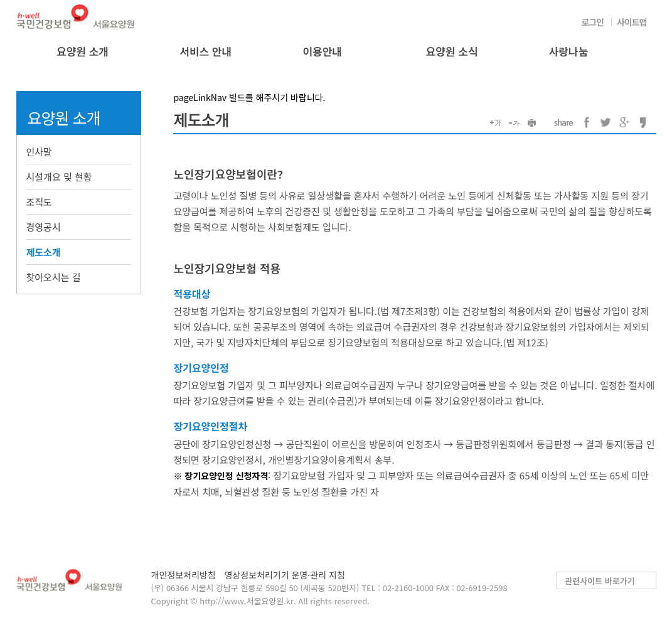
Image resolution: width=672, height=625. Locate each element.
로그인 (592, 22)
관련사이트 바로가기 (600, 581)
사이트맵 (632, 22)
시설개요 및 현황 (59, 177)
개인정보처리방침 (184, 575)
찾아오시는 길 (54, 277)
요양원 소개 (83, 51)
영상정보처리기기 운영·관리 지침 (284, 575)
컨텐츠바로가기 (0, 0)
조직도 (39, 202)
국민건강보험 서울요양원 (76, 17)
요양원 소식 (452, 51)
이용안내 (322, 51)
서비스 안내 (205, 51)
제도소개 (44, 252)
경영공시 (44, 227)
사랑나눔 (569, 51)
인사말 (39, 152)
